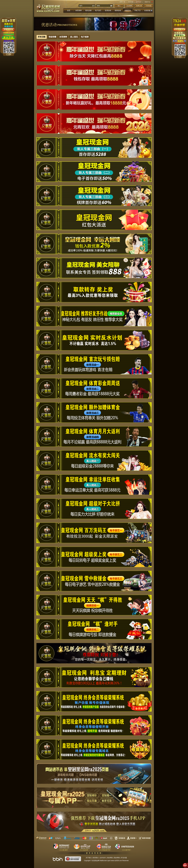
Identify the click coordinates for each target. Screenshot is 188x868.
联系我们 (96, 858)
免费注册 (139, 6)
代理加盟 (131, 2)
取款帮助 (117, 858)
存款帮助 (110, 858)
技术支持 (139, 2)
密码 (98, 6)
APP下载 (123, 2)
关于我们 (89, 858)
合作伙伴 (103, 858)
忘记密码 (129, 6)
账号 (81, 6)
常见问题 (124, 858)
